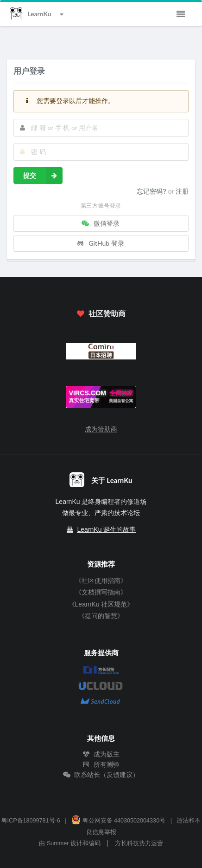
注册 (182, 191)
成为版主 (101, 754)
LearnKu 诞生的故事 (107, 529)
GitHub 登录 (100, 243)
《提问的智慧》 (101, 616)
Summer (58, 843)
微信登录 (100, 223)
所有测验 (101, 764)
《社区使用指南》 (101, 581)
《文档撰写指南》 (101, 592)
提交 (43, 176)
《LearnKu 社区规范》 (101, 604)
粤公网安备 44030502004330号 (118, 821)
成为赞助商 (101, 429)
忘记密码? (152, 191)
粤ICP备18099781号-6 (31, 821)
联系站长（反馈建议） (101, 775)
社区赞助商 (101, 313)
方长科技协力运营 (139, 843)
